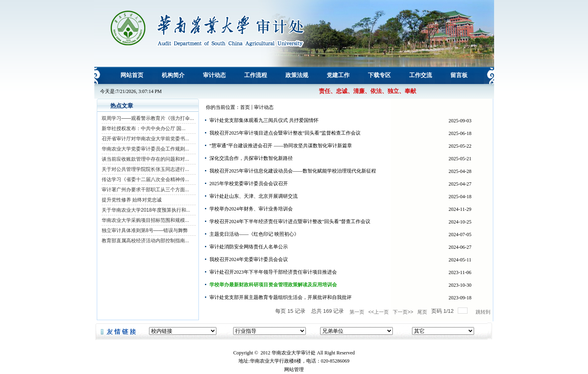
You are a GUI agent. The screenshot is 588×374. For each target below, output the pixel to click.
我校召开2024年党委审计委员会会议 (249, 259)
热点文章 (122, 106)
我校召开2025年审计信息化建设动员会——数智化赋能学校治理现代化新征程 (293, 171)
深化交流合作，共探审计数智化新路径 (251, 158)
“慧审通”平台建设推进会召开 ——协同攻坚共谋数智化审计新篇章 (281, 146)
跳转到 (484, 312)
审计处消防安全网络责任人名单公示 (249, 247)
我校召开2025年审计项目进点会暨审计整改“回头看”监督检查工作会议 (285, 133)
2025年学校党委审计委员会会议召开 (249, 184)
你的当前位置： (223, 107)
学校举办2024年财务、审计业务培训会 (251, 209)
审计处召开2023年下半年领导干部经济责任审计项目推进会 (273, 272)
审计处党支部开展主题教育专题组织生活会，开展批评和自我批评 (281, 297)
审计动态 (264, 107)
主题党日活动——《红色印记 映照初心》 (254, 234)
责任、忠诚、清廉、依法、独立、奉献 (367, 91)
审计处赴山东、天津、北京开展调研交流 (254, 196)
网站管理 (294, 370)
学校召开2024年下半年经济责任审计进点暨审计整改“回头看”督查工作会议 (290, 221)
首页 (245, 107)
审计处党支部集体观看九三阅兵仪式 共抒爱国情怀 (264, 120)
